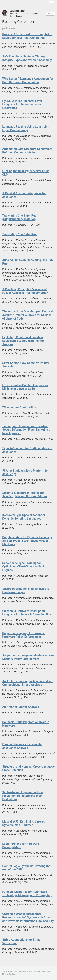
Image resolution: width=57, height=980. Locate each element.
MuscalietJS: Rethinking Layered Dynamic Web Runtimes (24, 823)
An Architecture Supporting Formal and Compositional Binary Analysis (28, 683)
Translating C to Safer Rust (20, 234)
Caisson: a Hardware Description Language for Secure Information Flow (27, 613)
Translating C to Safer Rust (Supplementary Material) (20, 217)
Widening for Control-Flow (19, 407)
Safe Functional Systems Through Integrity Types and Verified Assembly (27, 58)
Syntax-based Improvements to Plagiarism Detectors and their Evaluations (23, 796)
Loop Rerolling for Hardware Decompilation (21, 845)
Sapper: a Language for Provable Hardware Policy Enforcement (24, 635)
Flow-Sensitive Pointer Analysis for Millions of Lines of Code (25, 387)
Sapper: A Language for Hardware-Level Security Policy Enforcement (28, 657)
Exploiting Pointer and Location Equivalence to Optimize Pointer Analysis (23, 341)
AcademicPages (40, 972)
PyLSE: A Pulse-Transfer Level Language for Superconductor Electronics (22, 104)
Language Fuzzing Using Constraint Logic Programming (25, 128)
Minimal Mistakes (9, 974)
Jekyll (30, 972)
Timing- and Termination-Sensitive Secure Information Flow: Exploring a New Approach (26, 430)
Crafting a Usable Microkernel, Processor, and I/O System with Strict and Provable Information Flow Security (28, 917)
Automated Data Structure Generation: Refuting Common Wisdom (27, 151)
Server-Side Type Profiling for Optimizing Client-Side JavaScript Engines (24, 566)
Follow (50, 14)
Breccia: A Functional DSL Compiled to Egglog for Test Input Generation (27, 36)
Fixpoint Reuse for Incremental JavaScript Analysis (22, 746)
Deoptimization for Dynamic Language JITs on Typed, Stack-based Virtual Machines (27, 541)
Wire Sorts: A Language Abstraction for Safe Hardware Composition (28, 80)
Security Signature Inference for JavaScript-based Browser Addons (25, 495)
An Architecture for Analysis (21, 707)
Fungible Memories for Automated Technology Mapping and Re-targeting (27, 893)
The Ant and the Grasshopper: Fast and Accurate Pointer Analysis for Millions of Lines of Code (28, 315)
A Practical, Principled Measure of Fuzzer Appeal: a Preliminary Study (25, 291)
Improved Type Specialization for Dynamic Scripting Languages (24, 517)
